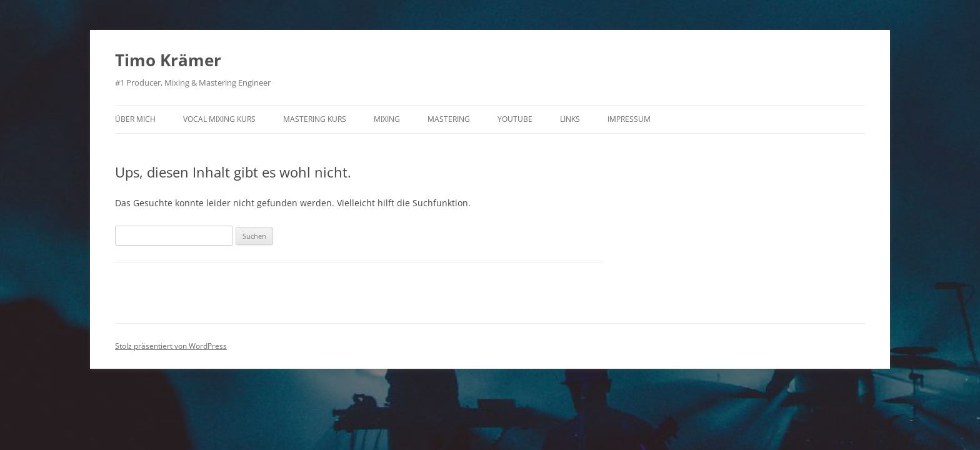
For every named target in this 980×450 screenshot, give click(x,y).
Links (570, 119)
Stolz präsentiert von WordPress (171, 346)
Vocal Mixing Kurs (219, 119)
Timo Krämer (168, 60)
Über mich (135, 119)
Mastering (449, 119)
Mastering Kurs (315, 119)
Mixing (387, 119)
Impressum (629, 119)
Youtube (515, 119)
